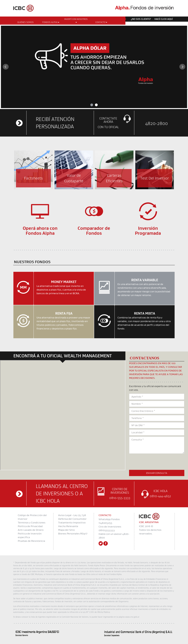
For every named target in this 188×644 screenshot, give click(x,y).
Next (182, 67)
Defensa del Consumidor (72, 519)
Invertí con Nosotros (76, 20)
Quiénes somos (25, 22)
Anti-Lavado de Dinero (31, 530)
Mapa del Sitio (66, 530)
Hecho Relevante (68, 526)
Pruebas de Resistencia (31, 541)
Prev (6, 67)
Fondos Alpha (51, 22)
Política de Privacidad (30, 526)
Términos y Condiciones (32, 523)
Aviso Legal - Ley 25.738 (72, 515)
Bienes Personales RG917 (73, 534)
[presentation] (157, 462)
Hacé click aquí (164, 19)
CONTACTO (101, 22)
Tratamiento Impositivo (72, 523)
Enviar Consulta (157, 473)
